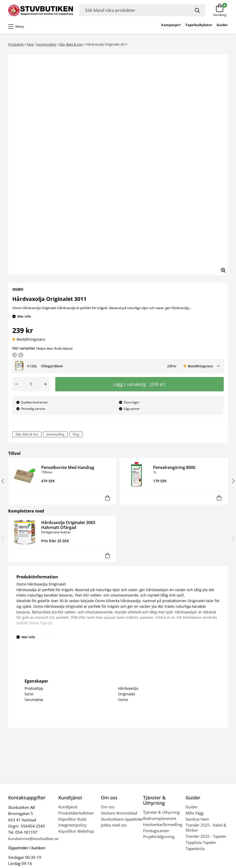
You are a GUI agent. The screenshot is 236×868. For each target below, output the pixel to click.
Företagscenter (156, 831)
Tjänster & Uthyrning (161, 812)
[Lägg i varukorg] (107, 498)
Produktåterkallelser (76, 813)
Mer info (24, 316)
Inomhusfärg (46, 44)
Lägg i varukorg (139, 384)
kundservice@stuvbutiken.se (33, 839)
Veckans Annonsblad (119, 813)
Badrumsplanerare (160, 818)
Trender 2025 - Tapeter (206, 836)
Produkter (16, 44)
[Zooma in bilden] (222, 269)
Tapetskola (195, 849)
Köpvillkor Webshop (76, 831)
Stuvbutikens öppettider (122, 819)
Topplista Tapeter (201, 842)
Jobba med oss (114, 825)
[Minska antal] (16, 384)
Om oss (108, 807)
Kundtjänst (68, 807)
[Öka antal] (46, 384)
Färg (30, 44)
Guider (192, 807)
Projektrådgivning (159, 836)
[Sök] (197, 10)
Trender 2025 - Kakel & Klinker (206, 828)
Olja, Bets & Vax (71, 44)
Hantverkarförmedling (163, 824)
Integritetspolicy (72, 825)
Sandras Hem (197, 819)
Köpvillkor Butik (72, 819)
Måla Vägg (195, 813)
